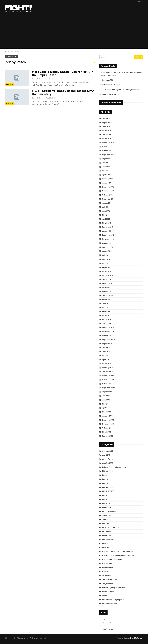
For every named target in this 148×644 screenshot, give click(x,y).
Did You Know (107, 471)
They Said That (108, 584)
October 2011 (107, 291)
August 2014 (107, 159)
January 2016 (107, 135)
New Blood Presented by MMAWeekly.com (118, 556)
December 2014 (108, 143)
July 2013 (106, 207)
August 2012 (107, 251)
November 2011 (108, 287)
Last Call (106, 523)
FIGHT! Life (9, 84)
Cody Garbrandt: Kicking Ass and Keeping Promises (119, 90)
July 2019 (106, 119)
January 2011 (107, 324)
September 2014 (108, 155)
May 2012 (106, 263)
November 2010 (108, 332)
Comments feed (108, 626)
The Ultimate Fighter (110, 580)
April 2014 (106, 175)
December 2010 (108, 328)
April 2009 (106, 408)
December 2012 (108, 235)
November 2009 (108, 380)
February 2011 (108, 320)
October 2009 (107, 384)
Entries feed (106, 622)
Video (105, 596)
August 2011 (107, 299)
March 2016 (107, 131)
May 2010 (106, 356)
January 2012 (107, 279)
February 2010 (108, 368)
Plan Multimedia (137, 638)
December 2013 (108, 187)
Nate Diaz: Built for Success (110, 94)
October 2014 (107, 151)
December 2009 (108, 376)
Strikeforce (107, 576)
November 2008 (108, 424)
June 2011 (106, 303)
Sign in (140, 2)
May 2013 (106, 215)
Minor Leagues (108, 539)
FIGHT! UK (106, 503)
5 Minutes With (108, 451)
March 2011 (107, 315)
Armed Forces (108, 459)
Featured (106, 483)
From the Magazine (110, 511)
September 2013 (108, 199)
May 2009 (106, 404)
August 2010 (107, 344)
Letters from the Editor (111, 527)
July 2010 (106, 348)
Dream (105, 475)
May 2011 (106, 308)
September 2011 (108, 295)
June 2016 (106, 127)
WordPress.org (107, 629)
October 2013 (107, 195)
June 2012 (106, 259)
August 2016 (107, 123)
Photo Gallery (107, 568)
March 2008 (107, 432)
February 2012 (108, 275)
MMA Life (106, 548)
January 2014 (107, 183)
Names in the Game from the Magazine (118, 552)
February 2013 (108, 227)
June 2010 (106, 352)
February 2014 (108, 179)
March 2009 (107, 412)
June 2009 (106, 400)
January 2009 (107, 416)
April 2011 (106, 311)
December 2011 (108, 283)
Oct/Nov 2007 (107, 564)
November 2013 (108, 191)
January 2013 (107, 231)
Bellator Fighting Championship (114, 467)
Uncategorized (108, 592)
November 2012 (108, 239)
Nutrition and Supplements (112, 560)
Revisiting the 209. (106, 80)
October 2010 (107, 336)
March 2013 (107, 223)
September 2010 (108, 340)
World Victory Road (110, 604)
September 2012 (108, 247)
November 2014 (108, 147)
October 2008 (107, 428)
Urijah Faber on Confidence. (110, 85)
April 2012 (106, 267)
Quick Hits (106, 572)
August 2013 (107, 203)
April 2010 (106, 360)
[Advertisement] (74, 31)
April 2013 (106, 219)
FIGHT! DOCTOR (108, 491)
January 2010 (107, 372)
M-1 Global (106, 531)
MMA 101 (106, 544)
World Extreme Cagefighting (113, 600)
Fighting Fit (107, 507)
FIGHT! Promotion (109, 499)
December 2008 (108, 420)
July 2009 (106, 396)
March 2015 (107, 139)
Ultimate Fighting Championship (114, 588)
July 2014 (106, 163)
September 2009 (108, 388)
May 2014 (106, 171)
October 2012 (107, 243)
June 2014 (106, 167)
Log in (104, 619)
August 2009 (107, 392)
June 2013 (106, 211)
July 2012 (106, 255)
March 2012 (107, 271)
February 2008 (108, 436)
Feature (105, 479)
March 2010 (107, 364)
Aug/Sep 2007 (108, 463)
